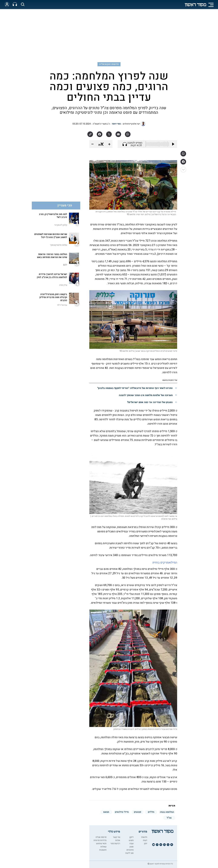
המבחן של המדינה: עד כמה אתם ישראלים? (150, 402)
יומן (146, 844)
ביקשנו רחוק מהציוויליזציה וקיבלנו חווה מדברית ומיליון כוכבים (53, 297)
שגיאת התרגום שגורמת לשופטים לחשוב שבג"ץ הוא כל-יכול (51, 236)
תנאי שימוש (101, 844)
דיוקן (131, 837)
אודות (118, 840)
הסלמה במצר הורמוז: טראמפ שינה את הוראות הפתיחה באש (52, 256)
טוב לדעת (129, 853)
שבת (131, 844)
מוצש (131, 840)
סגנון (131, 847)
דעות (145, 840)
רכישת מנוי (115, 844)
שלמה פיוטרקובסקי (59, 245)
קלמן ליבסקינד (61, 225)
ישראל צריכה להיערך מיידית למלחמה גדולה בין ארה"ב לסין (52, 276)
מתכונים (130, 850)
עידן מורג (63, 285)
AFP (65, 265)
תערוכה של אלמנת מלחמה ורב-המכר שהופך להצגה (146, 395)
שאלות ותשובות (103, 848)
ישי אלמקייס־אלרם (131, 124)
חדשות (144, 837)
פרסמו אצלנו (101, 837)
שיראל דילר (62, 305)
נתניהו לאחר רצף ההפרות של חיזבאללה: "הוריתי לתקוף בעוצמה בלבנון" (135, 388)
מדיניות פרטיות (100, 840)
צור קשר (116, 837)
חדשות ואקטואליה (109, 64)
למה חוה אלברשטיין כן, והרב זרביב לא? (53, 216)
